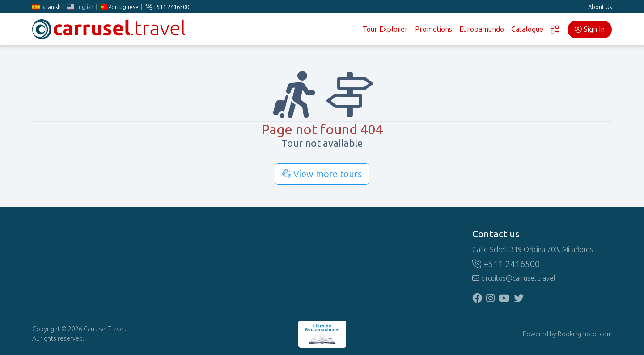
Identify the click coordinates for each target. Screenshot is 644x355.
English (80, 7)
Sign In (590, 29)
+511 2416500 (168, 7)
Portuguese (119, 7)
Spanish (47, 7)
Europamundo (482, 29)
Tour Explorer (385, 29)
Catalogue (527, 29)
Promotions (434, 29)
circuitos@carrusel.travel (514, 278)
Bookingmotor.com (585, 334)
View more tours (322, 174)
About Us (600, 7)
